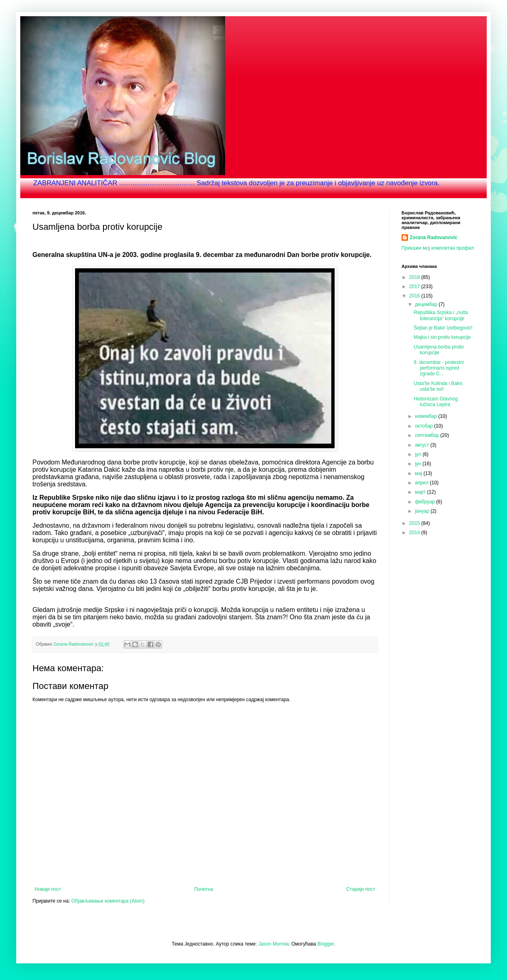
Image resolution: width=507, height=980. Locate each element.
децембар (427, 304)
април (422, 483)
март (421, 492)
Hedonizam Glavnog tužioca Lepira (436, 402)
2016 (415, 296)
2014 (415, 533)
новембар (427, 416)
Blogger (326, 944)
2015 (415, 523)
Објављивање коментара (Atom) (108, 901)
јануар (423, 511)
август (423, 445)
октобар (424, 426)
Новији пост (48, 889)
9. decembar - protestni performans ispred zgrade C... (439, 368)
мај (419, 473)
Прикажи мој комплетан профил (438, 248)
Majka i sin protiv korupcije (442, 337)
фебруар (425, 502)
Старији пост (361, 889)
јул (419, 454)
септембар (428, 435)
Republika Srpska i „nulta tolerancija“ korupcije (441, 315)
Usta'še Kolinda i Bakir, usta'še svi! (438, 386)
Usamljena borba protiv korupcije (439, 350)
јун (419, 464)
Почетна (204, 889)
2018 (415, 277)
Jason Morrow (274, 944)
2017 (415, 287)
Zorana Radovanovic (434, 238)
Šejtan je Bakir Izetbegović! (443, 328)
